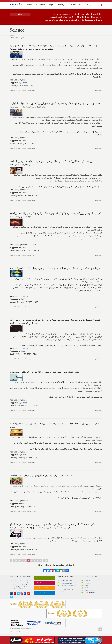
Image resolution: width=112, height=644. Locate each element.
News (33, 102)
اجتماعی (20, 594)
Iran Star (13, 596)
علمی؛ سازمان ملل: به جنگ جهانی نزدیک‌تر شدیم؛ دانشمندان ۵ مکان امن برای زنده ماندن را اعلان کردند (54, 436)
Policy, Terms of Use (90, 602)
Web (20, 600)
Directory (61, 5)
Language (14, 49)
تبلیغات (16, 594)
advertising (13, 598)
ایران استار (28, 592)
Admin (11, 102)
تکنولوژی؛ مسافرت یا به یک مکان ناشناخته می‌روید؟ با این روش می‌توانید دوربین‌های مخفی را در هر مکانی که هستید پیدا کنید (55, 333)
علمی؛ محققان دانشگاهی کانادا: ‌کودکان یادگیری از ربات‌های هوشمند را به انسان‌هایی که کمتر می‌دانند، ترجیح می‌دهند (52, 174)
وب (19, 592)
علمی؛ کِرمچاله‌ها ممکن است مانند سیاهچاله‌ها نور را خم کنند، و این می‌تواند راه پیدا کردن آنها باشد (56, 279)
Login (87, 599)
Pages (51, 5)
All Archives (40, 5)
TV (80, 5)
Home (11, 13)
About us (88, 592)
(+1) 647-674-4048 (67, 592)
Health (34, 266)
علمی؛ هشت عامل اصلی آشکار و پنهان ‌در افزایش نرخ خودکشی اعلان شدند (44, 383)
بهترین (24, 592)
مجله (21, 592)
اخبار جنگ (89, 5)
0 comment (100, 102)
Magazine (20, 598)
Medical (25, 256)
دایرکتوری (16, 592)
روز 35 (20, 26)
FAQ (86, 597)
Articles (34, 522)
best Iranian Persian (21, 596)
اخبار (23, 594)
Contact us (88, 594)
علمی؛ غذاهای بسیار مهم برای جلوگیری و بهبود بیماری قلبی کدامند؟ (41, 487)
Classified (72, 5)
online (24, 598)
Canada (24, 94)
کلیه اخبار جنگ (20, 17)
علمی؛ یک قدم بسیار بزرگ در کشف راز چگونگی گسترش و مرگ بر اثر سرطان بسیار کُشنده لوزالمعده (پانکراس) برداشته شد (56, 226)
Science (25, 91)
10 (41, 571)
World (24, 311)
